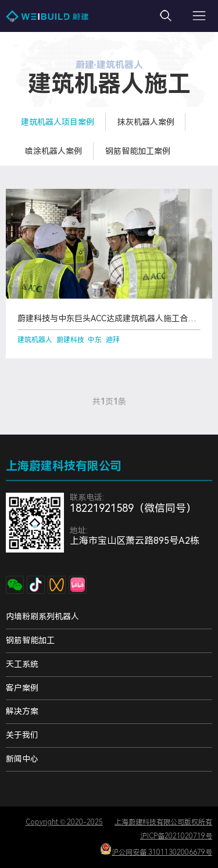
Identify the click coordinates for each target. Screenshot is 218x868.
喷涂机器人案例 (53, 151)
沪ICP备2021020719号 (176, 836)
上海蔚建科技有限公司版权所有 (163, 822)
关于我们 (22, 735)
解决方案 (22, 711)
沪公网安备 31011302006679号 (156, 850)
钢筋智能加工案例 (138, 151)
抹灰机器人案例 (146, 122)
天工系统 (22, 664)
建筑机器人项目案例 (58, 122)
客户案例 (22, 688)
